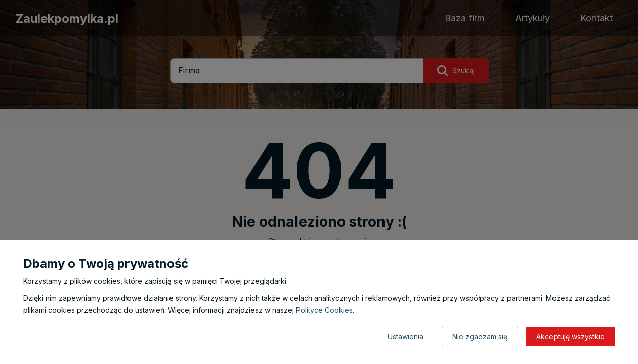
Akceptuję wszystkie (570, 336)
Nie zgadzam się (480, 336)
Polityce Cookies (324, 310)
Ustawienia (406, 336)
